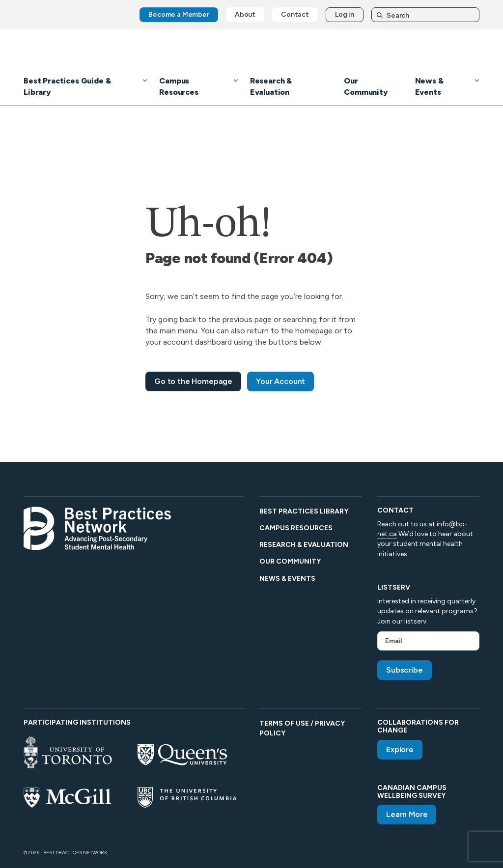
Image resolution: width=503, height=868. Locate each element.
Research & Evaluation (304, 545)
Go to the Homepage (193, 381)
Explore (400, 749)
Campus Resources (296, 528)
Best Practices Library (304, 511)
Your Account (280, 381)
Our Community (290, 561)
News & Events (287, 579)
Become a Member (179, 14)
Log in (345, 14)
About (245, 14)
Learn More (407, 814)
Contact (295, 14)
